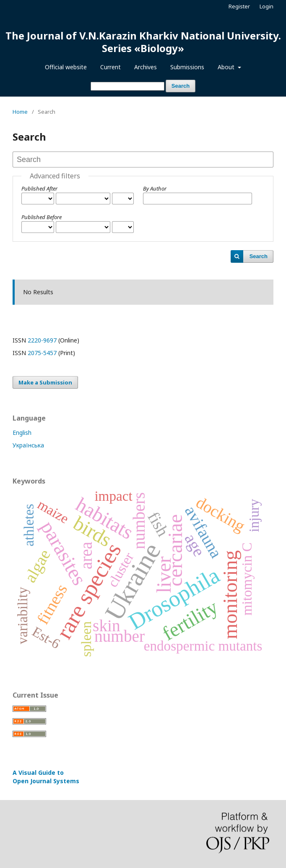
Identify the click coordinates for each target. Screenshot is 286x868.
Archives (146, 67)
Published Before (42, 217)
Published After (39, 188)
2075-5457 (42, 353)
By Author (155, 188)
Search (181, 86)
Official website (66, 67)
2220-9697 (42, 340)
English (22, 433)
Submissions (187, 67)
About (227, 67)
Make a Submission (45, 382)
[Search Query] (127, 86)
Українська (28, 445)
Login (266, 6)
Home (20, 112)
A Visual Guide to (46, 777)
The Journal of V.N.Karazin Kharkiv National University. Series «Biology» (143, 42)
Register (239, 6)
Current (110, 67)
